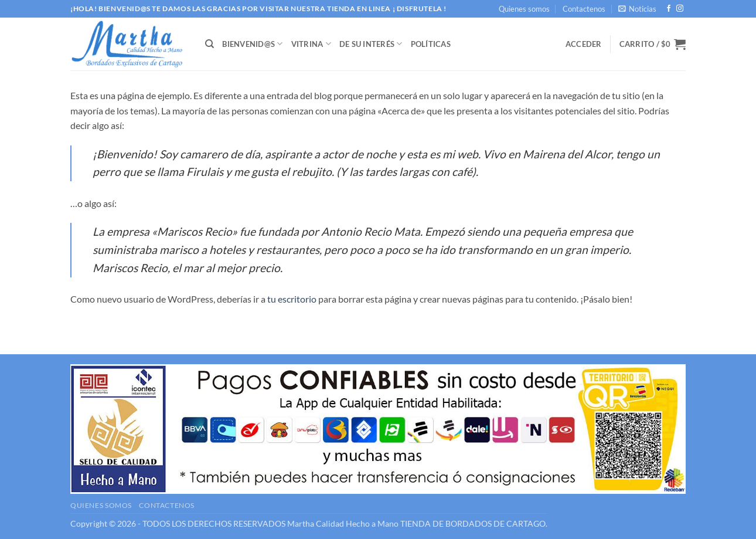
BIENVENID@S (252, 44)
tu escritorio (292, 299)
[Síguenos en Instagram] (680, 9)
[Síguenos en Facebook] (669, 9)
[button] (637, 9)
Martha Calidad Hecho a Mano (343, 523)
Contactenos (584, 9)
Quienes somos (524, 9)
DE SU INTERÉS (371, 44)
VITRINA (311, 44)
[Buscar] (210, 44)
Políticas (431, 44)
